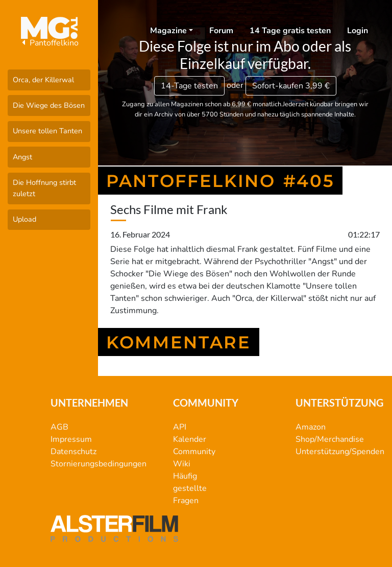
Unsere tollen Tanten (47, 131)
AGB (59, 427)
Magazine (168, 31)
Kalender (190, 439)
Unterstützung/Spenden (340, 452)
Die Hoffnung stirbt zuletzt (44, 188)
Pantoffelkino (49, 43)
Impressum (71, 439)
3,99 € (291, 86)
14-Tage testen (189, 86)
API (180, 427)
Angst (22, 157)
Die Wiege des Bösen (49, 105)
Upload (24, 219)
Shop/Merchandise (330, 439)
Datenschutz (73, 452)
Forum (221, 31)
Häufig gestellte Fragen (190, 488)
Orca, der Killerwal (43, 80)
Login (358, 31)
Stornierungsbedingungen (99, 464)
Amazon (311, 427)
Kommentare (179, 342)
